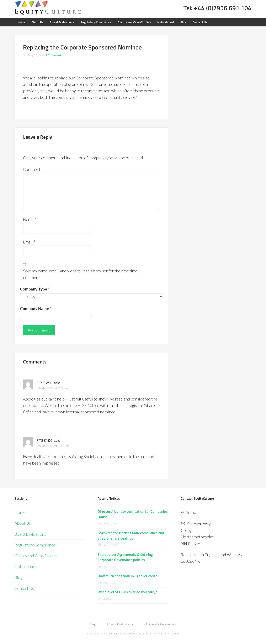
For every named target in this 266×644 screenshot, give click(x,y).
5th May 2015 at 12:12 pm (53, 446)
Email (29, 242)
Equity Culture (48, 8)
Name (30, 219)
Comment (32, 169)
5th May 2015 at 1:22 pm (52, 388)
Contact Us (24, 588)
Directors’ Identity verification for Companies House (133, 514)
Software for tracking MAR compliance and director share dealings (131, 536)
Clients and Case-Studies (36, 556)
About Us (23, 523)
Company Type (35, 289)
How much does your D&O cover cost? (127, 576)
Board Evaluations (30, 534)
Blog (18, 577)
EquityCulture (108, 633)
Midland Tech (169, 633)
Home (20, 512)
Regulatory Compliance (35, 545)
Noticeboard (26, 567)
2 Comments (54, 55)
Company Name (36, 308)
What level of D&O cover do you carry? (127, 592)
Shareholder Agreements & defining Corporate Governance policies (125, 557)
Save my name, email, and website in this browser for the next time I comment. (81, 274)
